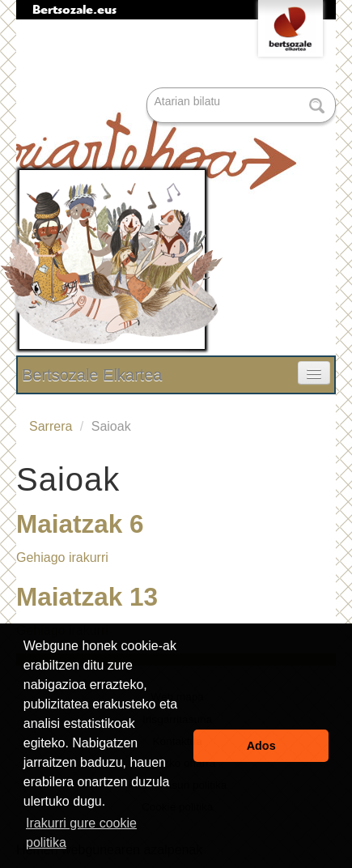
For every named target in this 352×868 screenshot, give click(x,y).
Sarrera (51, 426)
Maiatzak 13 (87, 597)
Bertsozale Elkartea (92, 375)
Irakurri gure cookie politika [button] (81, 833)
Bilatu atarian (148, 89)
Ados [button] (261, 746)
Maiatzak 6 (80, 524)
